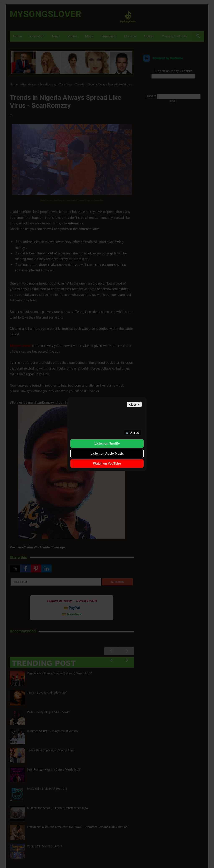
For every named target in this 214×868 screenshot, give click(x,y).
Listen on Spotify (107, 443)
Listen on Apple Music (107, 454)
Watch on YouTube (107, 464)
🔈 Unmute (133, 433)
